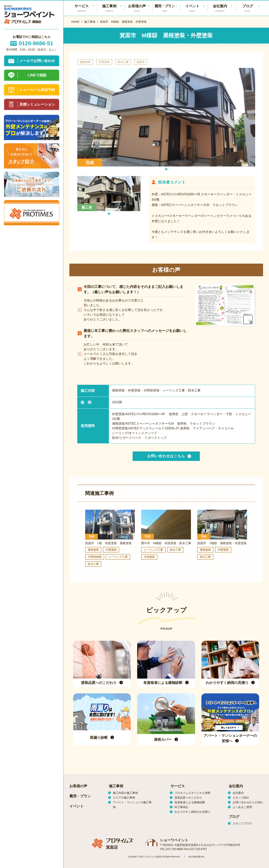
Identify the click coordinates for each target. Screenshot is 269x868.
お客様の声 (137, 8)
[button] (166, 169)
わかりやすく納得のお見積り (193, 812)
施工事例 (109, 8)
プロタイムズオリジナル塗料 (193, 793)
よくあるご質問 (242, 807)
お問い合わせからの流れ (248, 802)
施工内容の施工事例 (125, 793)
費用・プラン (165, 8)
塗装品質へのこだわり (188, 798)
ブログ (248, 8)
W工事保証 (181, 807)
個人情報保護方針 (196, 857)
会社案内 (220, 8)
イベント (192, 8)
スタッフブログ (242, 823)
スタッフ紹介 (241, 798)
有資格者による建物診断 (190, 802)
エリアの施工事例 (124, 798)
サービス (178, 786)
